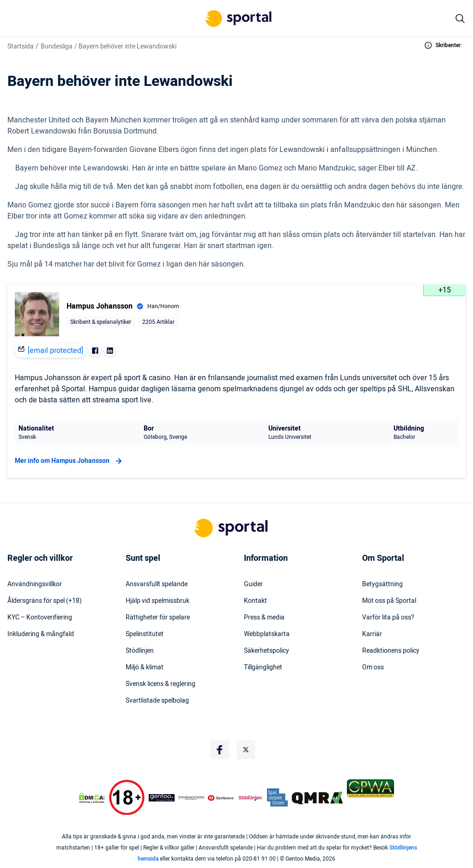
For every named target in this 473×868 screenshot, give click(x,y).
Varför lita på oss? (388, 618)
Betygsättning (382, 584)
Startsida (21, 46)
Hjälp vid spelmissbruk (158, 601)
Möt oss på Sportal (389, 601)
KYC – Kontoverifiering (40, 618)
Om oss (373, 668)
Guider (253, 584)
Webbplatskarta (267, 634)
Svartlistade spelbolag (157, 701)
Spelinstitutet (145, 634)
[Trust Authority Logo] (162, 798)
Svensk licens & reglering (161, 684)
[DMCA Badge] (92, 798)
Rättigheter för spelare (158, 618)
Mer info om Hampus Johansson (70, 461)
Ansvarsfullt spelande (157, 584)
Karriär (372, 634)
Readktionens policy (391, 651)
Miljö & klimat (145, 668)
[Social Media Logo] (220, 750)
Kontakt (255, 601)
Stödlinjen (140, 651)
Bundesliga (57, 46)
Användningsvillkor (35, 584)
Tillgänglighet (263, 668)
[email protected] (55, 351)
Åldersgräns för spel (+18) (45, 601)
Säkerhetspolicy (267, 651)
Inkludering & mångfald (41, 634)
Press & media (264, 618)
